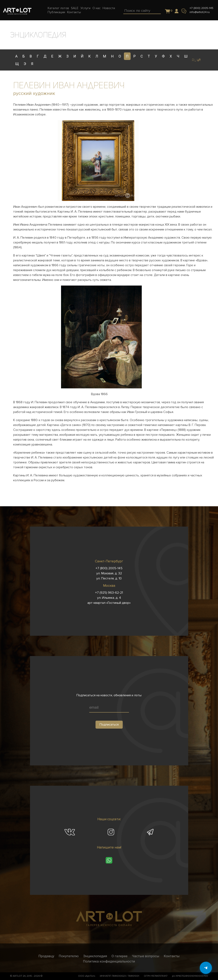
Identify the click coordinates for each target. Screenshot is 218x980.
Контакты (172, 956)
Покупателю (69, 956)
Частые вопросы (146, 956)
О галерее (120, 956)
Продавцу (46, 956)
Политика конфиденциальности (109, 961)
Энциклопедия (95, 956)
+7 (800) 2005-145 (201, 8)
